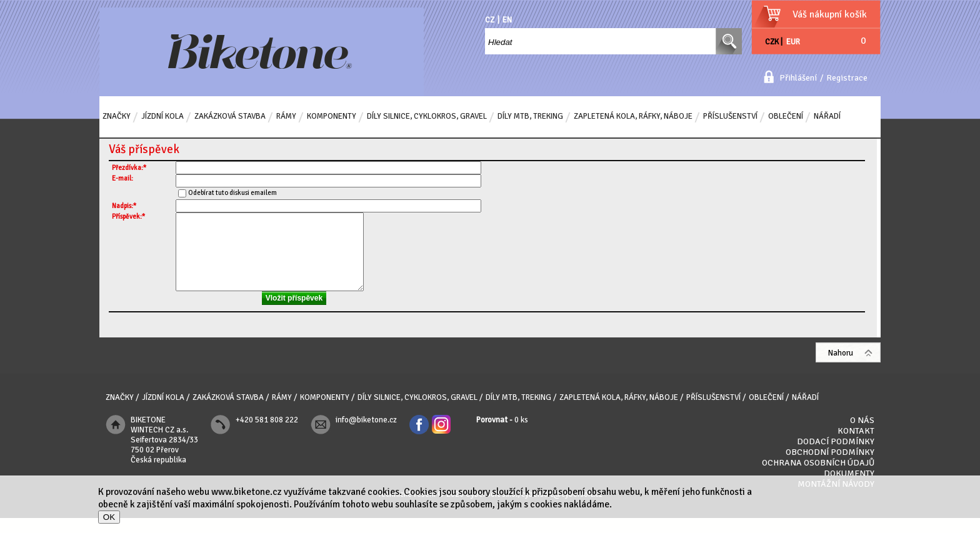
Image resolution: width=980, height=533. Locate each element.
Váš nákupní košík (830, 14)
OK (109, 517)
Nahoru (841, 368)
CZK (772, 42)
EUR (793, 42)
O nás (862, 435)
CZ (490, 20)
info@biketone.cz (366, 435)
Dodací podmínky (836, 456)
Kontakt (856, 446)
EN (507, 20)
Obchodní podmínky (830, 467)
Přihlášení (798, 78)
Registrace (847, 78)
